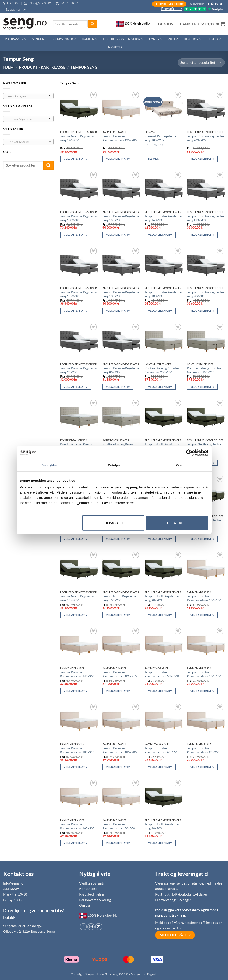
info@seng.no (13, 883)
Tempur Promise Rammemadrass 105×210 (120, 674)
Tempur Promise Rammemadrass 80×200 (119, 826)
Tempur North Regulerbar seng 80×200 (162, 826)
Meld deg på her (175, 935)
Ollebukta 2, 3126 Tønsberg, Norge (29, 931)
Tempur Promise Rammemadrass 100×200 (204, 674)
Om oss (85, 905)
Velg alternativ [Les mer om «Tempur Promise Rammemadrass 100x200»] (202, 691)
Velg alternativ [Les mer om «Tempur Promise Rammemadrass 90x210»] (160, 767)
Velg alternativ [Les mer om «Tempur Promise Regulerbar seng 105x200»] (118, 311)
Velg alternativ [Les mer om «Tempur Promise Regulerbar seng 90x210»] (202, 311)
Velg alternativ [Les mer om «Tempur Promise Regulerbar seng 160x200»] (160, 235)
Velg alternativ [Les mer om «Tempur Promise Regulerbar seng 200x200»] (202, 159)
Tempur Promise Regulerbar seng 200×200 (206, 138)
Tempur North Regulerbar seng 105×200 (78, 598)
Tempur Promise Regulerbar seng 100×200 (163, 294)
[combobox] (28, 96)
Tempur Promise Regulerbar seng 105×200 (121, 294)
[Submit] (92, 24)
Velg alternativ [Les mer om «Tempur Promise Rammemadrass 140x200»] (76, 691)
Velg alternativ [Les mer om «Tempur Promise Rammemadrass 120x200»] (118, 159)
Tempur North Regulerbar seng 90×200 (162, 598)
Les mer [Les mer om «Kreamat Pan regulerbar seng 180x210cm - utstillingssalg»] (153, 159)
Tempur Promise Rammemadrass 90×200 (203, 750)
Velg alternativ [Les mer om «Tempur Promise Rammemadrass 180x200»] (118, 767)
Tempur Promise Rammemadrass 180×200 (120, 750)
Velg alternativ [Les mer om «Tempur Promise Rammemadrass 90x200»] (202, 767)
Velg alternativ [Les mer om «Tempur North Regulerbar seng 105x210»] (160, 539)
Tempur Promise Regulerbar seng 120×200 (206, 218)
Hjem (9, 67)
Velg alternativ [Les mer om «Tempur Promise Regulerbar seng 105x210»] (76, 311)
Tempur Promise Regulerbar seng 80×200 (121, 370)
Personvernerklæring (95, 900)
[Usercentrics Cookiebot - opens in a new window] (189, 453)
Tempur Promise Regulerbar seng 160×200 (163, 218)
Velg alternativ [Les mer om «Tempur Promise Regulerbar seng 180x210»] (76, 235)
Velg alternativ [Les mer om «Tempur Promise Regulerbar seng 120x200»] (202, 235)
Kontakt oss (88, 889)
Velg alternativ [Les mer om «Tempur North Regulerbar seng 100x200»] (118, 615)
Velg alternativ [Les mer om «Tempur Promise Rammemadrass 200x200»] (202, 615)
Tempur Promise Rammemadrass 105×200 (162, 674)
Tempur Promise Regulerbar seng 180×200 (121, 218)
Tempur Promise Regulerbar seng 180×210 (79, 218)
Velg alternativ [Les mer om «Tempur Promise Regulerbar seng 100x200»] (160, 311)
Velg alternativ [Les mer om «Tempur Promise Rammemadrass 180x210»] (76, 767)
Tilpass (113, 523)
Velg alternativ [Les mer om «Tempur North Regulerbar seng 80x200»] (160, 843)
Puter (173, 39)
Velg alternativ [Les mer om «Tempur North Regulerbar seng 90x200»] (160, 615)
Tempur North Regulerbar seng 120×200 (78, 138)
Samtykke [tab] (49, 465)
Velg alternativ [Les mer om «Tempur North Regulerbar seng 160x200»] (118, 539)
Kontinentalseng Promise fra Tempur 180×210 (204, 370)
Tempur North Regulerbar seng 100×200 (120, 598)
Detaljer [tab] (114, 465)
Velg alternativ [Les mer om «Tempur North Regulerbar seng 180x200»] (76, 539)
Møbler (89, 39)
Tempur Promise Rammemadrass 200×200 (204, 598)
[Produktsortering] (201, 63)
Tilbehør (192, 39)
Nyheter (115, 47)
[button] (165, 24)
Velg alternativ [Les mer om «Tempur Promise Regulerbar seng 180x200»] (118, 235)
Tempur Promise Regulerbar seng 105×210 (79, 294)
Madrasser (15, 39)
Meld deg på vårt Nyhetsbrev (178, 910)
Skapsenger (64, 39)
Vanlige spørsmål (92, 883)
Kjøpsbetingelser (92, 894)
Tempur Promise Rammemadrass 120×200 (120, 138)
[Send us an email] (217, 4)
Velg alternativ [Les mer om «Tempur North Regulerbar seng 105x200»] (76, 615)
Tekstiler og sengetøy (123, 39)
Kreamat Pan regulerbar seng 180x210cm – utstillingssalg (161, 140)
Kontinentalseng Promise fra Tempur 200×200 (162, 370)
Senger (40, 39)
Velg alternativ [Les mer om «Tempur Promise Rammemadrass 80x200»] (118, 843)
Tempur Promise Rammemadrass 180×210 (77, 750)
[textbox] (27, 96)
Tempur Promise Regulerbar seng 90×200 (79, 370)
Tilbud (214, 39)
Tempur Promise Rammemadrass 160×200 (77, 826)
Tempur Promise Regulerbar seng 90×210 (206, 294)
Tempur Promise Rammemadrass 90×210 (161, 750)
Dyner (156, 39)
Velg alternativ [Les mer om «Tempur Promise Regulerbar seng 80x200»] (118, 387)
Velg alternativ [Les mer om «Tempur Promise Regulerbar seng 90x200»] (76, 387)
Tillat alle (177, 523)
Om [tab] (179, 465)
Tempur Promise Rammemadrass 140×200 (77, 674)
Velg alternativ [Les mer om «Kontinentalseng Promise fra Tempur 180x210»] (202, 387)
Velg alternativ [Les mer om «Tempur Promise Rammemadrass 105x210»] (118, 691)
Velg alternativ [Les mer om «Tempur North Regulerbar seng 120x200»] (76, 159)
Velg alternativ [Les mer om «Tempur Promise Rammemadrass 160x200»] (76, 843)
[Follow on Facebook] (208, 4)
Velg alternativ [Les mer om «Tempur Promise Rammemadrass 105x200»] (160, 691)
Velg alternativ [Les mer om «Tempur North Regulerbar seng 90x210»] (202, 539)
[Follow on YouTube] (221, 4)
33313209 (11, 889)
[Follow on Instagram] (213, 4)
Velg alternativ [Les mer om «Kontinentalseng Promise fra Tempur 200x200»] (160, 387)
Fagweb (152, 974)
